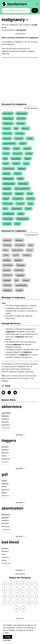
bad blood (10, 542)
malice (20, 179)
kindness (7, 280)
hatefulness (16, 159)
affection (19, 240)
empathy (18, 260)
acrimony (5, 447)
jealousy (7, 174)
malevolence (8, 179)
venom (21, 214)
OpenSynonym (17, 4)
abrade (4, 481)
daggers (9, 440)
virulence (7, 224)
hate (5, 159)
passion (26, 280)
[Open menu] (37, 4)
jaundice (22, 169)
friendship (21, 265)
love (17, 280)
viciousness (8, 219)
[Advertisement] (20, 80)
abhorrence (8, 113)
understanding (21, 285)
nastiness (19, 194)
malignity (7, 189)
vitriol (17, 224)
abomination (22, 113)
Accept (8, 638)
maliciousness (9, 184)
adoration (7, 240)
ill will (26, 164)
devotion (7, 260)
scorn (31, 204)
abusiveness (8, 118)
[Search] (35, 10)
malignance (23, 184)
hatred (28, 159)
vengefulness (8, 214)
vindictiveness (22, 219)
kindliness (20, 275)
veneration (8, 290)
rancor (6, 199)
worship (19, 290)
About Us (20, 618)
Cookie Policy (7, 641)
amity (31, 245)
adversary (5, 416)
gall (5, 474)
